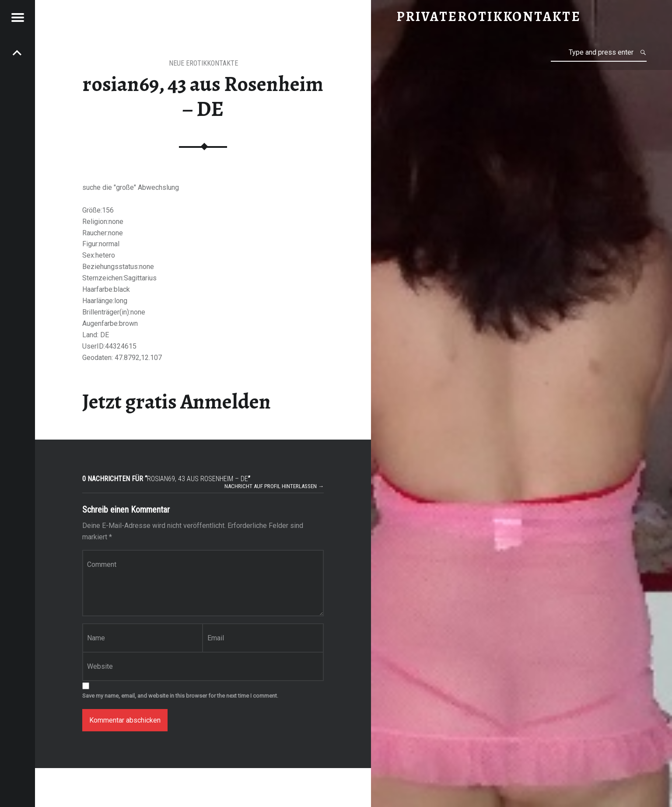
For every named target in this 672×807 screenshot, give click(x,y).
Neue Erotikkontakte (203, 63)
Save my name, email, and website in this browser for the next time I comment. (180, 696)
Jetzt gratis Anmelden (177, 402)
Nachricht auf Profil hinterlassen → (274, 486)
